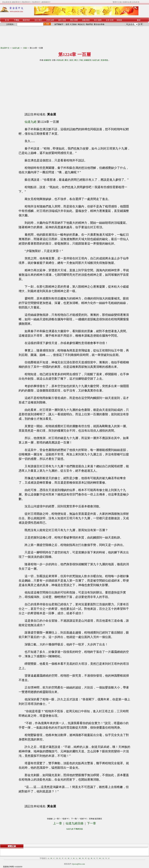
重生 (66, 60)
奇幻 (40, 20)
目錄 (25, 48)
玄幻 (36, 20)
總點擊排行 (16, 2)
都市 (60, 20)
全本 (108, 20)
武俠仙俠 (60, 60)
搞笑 (71, 60)
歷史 (72, 20)
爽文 (76, 60)
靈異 (100, 20)
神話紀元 (81, 24)
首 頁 (7, 20)
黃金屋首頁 (7, 2)
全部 (112, 20)
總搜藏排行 (46, 2)
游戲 (84, 20)
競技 (88, 20)
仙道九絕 (16, 48)
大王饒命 (73, 24)
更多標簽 (104, 60)
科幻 (96, 20)
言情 (64, 20)
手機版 (17, 20)
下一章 (91, 823)
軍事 (76, 20)
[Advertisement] (48, 86)
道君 (67, 24)
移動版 (119, 20)
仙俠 (52, 20)
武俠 (48, 20)
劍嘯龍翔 (47, 60)
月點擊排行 (36, 2)
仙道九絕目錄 (74, 823)
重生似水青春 (99, 24)
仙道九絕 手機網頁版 (75, 829)
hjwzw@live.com (79, 864)
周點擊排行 (26, 2)
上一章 (58, 823)
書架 (139, 20)
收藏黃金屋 (127, 2)
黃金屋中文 (5, 48)
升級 (81, 60)
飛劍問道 (89, 24)
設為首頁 (136, 2)
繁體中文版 (117, 2)
